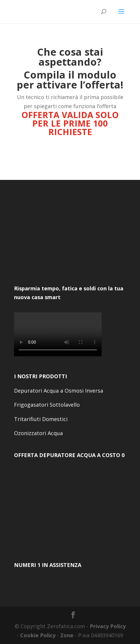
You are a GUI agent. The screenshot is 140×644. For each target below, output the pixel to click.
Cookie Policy (38, 635)
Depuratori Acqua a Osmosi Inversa (59, 391)
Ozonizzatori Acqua (38, 433)
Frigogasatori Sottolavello (47, 405)
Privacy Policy (108, 626)
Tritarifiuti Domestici (41, 419)
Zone (67, 635)
